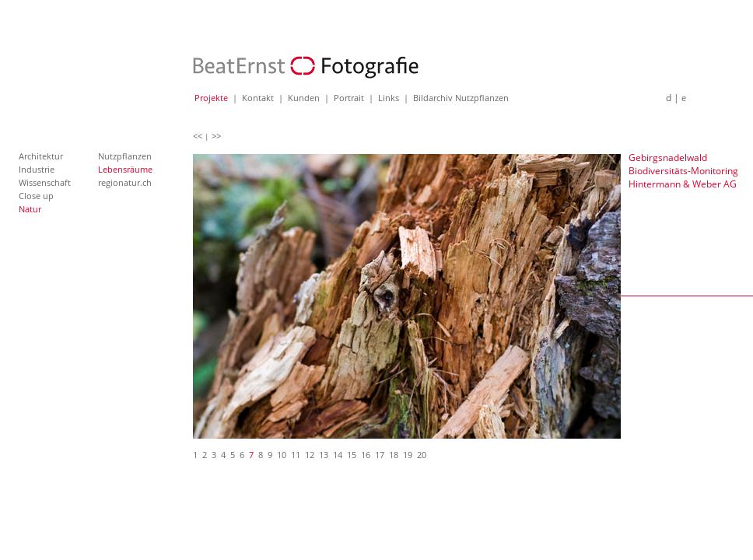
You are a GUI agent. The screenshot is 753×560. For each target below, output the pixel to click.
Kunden (304, 98)
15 (352, 455)
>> (216, 136)
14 (338, 455)
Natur (30, 209)
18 (394, 455)
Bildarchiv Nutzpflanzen (461, 98)
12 (310, 455)
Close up (36, 196)
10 (282, 455)
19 (408, 455)
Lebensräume (125, 169)
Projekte (211, 98)
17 (380, 455)
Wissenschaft (45, 182)
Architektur (41, 156)
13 (324, 455)
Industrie (37, 169)
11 (296, 455)
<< (198, 136)
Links (389, 98)
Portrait (349, 98)
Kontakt (258, 98)
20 (422, 455)
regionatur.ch (125, 182)
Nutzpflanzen (125, 156)
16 (366, 455)
